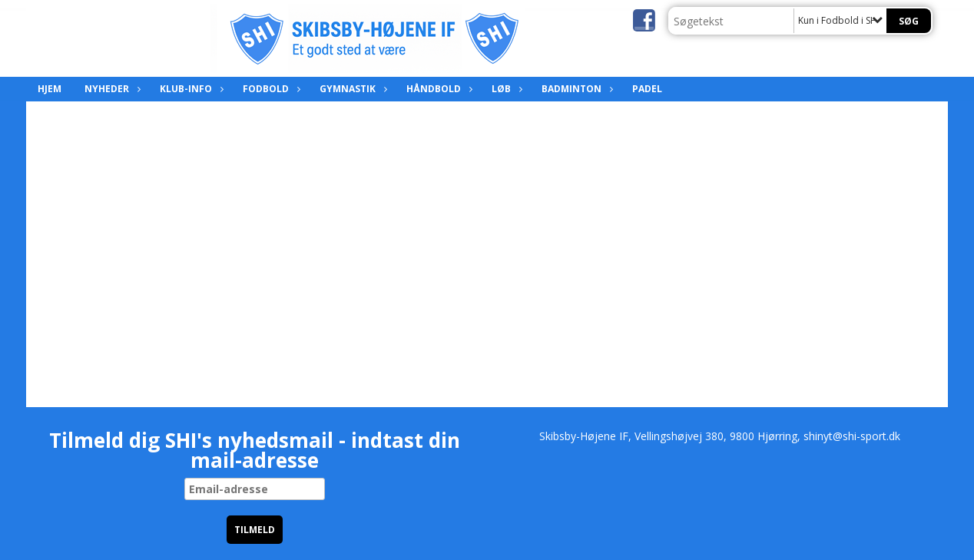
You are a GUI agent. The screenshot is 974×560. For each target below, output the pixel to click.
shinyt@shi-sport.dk (852, 436)
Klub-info (190, 89)
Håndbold (437, 89)
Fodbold (270, 89)
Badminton (575, 89)
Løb (505, 89)
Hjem (50, 89)
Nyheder (111, 89)
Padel (647, 89)
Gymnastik (351, 89)
